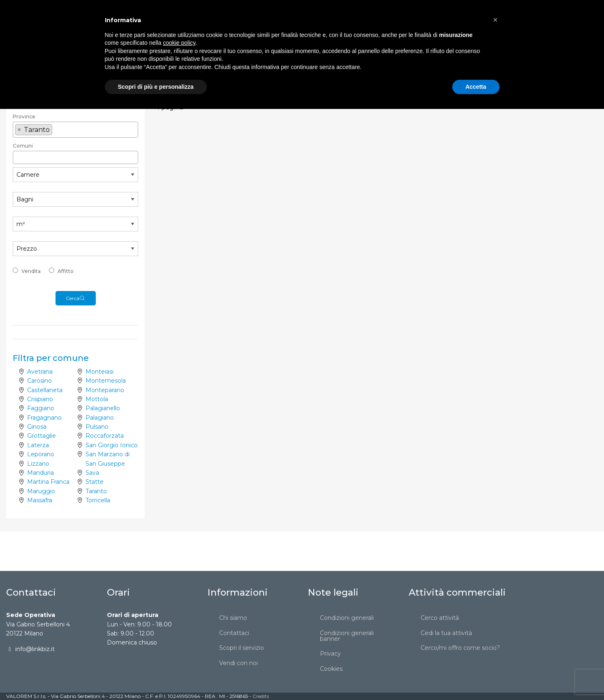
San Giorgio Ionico (112, 445)
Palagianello (103, 408)
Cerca (76, 298)
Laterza (38, 445)
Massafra (40, 500)
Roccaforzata (105, 436)
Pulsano (97, 427)
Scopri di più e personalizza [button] (156, 677)
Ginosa (37, 427)
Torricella (98, 500)
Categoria (25, 66)
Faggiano (41, 408)
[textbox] (75, 103)
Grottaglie (42, 436)
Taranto (96, 491)
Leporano (41, 454)
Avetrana (40, 372)
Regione (24, 92)
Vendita (31, 271)
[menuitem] (154, 15)
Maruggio (41, 491)
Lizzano (38, 464)
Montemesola (106, 381)
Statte (95, 482)
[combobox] (75, 77)
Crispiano (40, 399)
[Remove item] (19, 130)
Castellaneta (45, 390)
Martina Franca (48, 482)
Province (24, 117)
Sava (92, 473)
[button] (495, 611)
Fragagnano (44, 418)
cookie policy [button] (179, 634)
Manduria (40, 473)
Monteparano (105, 390)
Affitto (66, 271)
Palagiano (100, 418)
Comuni (23, 146)
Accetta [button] (476, 677)
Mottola (97, 399)
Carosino (39, 381)
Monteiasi (100, 372)
